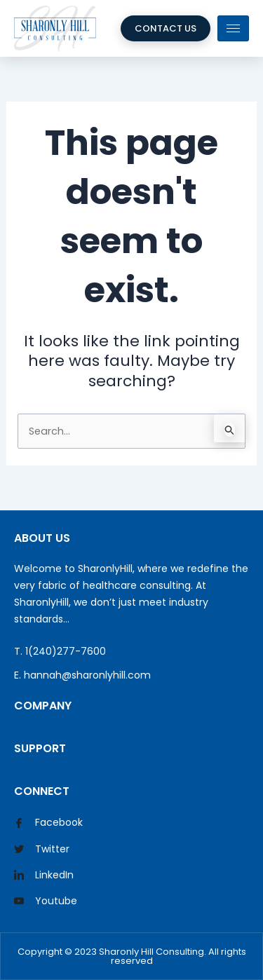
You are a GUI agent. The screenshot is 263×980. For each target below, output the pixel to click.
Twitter (42, 850)
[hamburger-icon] (233, 28)
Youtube (46, 901)
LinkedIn (44, 876)
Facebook (48, 824)
